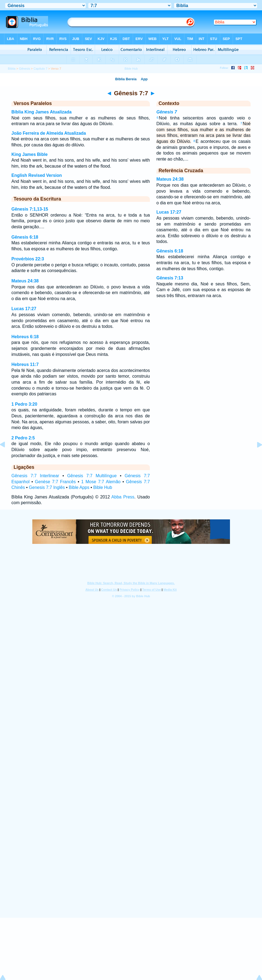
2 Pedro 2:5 (23, 438)
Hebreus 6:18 (25, 337)
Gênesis (25, 69)
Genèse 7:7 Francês (55, 482)
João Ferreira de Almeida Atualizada (49, 133)
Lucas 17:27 (24, 309)
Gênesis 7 (167, 112)
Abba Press (123, 497)
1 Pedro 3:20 (24, 404)
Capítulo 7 (40, 69)
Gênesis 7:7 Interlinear (35, 476)
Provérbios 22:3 (28, 259)
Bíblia (12, 69)
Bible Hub (102, 487)
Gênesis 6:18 (25, 237)
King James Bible (29, 154)
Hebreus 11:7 (25, 364)
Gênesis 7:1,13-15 (30, 209)
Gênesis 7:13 (170, 278)
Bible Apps (79, 487)
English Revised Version (37, 175)
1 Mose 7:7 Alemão (101, 482)
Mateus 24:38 (25, 281)
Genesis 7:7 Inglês (47, 487)
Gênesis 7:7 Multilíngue (92, 476)
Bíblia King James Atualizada (42, 112)
